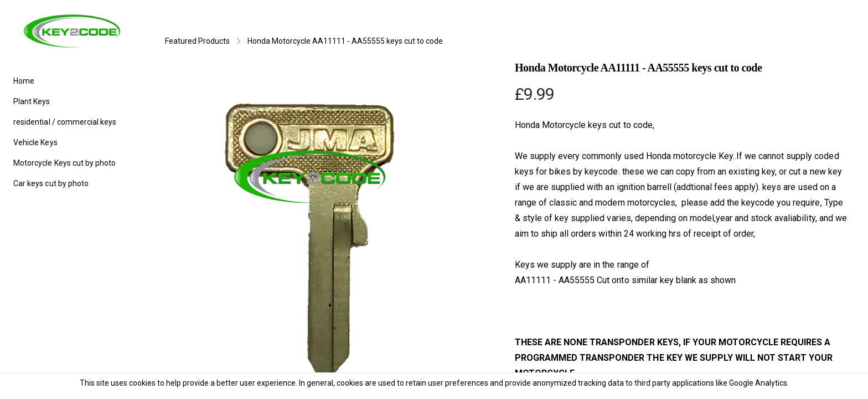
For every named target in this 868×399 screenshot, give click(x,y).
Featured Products (197, 41)
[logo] (72, 31)
